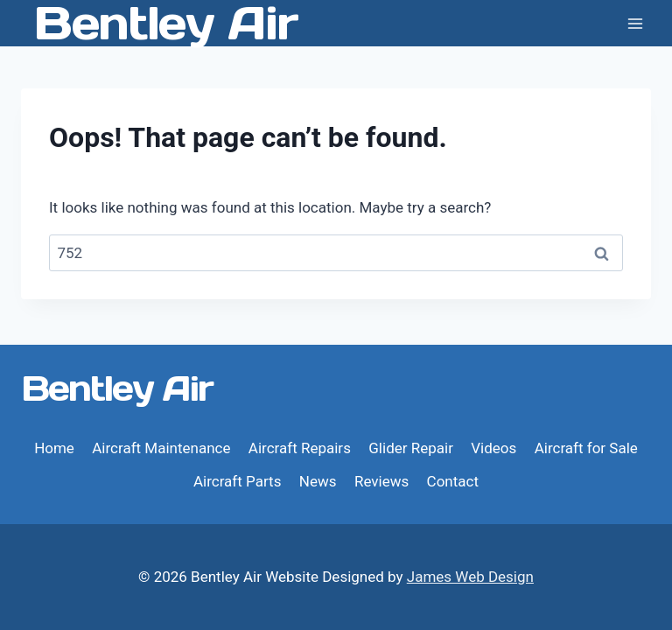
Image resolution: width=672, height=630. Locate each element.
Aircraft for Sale (586, 448)
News (318, 481)
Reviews (381, 481)
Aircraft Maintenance (161, 448)
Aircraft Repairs (300, 448)
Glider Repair (411, 448)
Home (54, 448)
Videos (493, 448)
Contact (453, 481)
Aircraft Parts (237, 481)
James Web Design (470, 577)
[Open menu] (635, 23)
